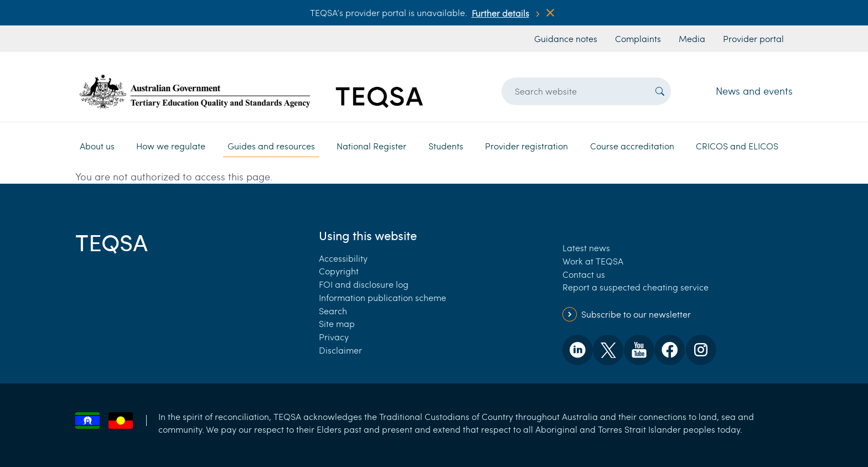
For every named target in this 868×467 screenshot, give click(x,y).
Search (333, 311)
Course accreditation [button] (632, 146)
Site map (337, 323)
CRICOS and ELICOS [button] (737, 146)
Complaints (638, 38)
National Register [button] (371, 146)
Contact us (584, 274)
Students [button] (446, 146)
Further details (500, 13)
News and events (754, 91)
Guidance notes (566, 38)
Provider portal (753, 38)
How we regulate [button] (171, 146)
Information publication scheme (383, 297)
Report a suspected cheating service (635, 287)
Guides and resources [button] (271, 146)
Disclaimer (340, 350)
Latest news (586, 248)
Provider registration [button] (526, 146)
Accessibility (343, 258)
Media (692, 38)
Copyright (339, 271)
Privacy (334, 337)
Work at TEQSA (593, 261)
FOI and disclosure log (364, 284)
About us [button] (97, 146)
